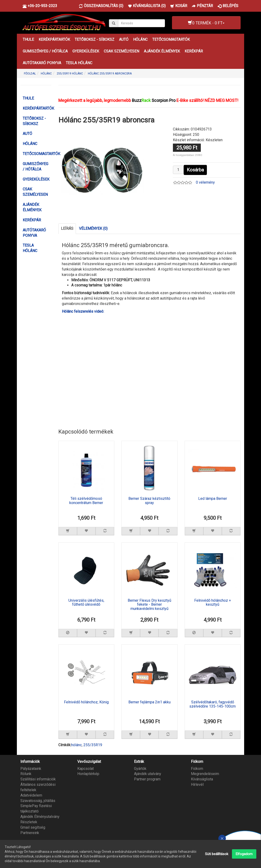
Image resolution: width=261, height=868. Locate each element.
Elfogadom (244, 854)
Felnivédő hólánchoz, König (86, 702)
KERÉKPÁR (194, 51)
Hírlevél (197, 785)
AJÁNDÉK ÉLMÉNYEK (162, 51)
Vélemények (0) (93, 228)
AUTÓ (124, 39)
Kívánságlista (202, 779)
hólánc (76, 745)
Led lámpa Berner (213, 499)
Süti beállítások (217, 854)
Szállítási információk (38, 779)
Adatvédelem (31, 795)
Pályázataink (31, 769)
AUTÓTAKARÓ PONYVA (42, 63)
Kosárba (195, 170)
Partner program (147, 779)
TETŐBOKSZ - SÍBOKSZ (95, 39)
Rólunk (26, 774)
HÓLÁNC (140, 39)
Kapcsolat (86, 769)
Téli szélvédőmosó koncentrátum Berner (86, 501)
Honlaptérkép (88, 774)
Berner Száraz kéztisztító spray (149, 501)
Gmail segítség (33, 827)
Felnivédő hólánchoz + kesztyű (213, 603)
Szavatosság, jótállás (38, 801)
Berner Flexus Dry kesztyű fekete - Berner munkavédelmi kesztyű (149, 605)
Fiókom (197, 769)
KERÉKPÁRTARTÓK (54, 39)
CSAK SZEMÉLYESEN (121, 51)
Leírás (67, 228)
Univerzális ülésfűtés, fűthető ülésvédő (86, 603)
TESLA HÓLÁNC (79, 63)
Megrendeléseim (205, 774)
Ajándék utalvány (148, 774)
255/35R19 (93, 745)
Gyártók (140, 769)
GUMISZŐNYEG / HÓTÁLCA (45, 51)
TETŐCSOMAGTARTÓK (171, 39)
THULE (28, 39)
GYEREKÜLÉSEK (86, 51)
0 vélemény (205, 182)
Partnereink (30, 833)
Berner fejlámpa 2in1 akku (149, 702)
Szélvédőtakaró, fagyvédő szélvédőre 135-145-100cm (213, 704)
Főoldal (30, 74)
